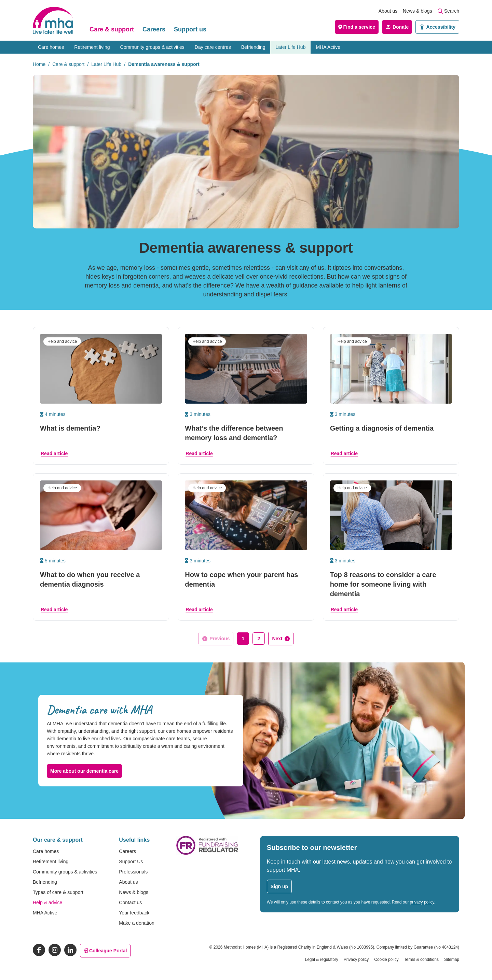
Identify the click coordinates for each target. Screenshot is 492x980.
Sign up (279, 886)
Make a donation (137, 923)
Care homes (51, 47)
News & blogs (418, 11)
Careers (154, 29)
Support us (190, 29)
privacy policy (422, 902)
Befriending (253, 47)
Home (39, 64)
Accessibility (437, 27)
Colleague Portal (105, 951)
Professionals (133, 872)
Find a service (357, 27)
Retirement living (92, 47)
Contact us (130, 902)
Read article (54, 453)
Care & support (112, 29)
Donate (397, 27)
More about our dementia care (84, 771)
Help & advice (47, 902)
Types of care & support (58, 892)
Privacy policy (356, 960)
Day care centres (213, 47)
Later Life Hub (290, 47)
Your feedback (134, 913)
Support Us (131, 862)
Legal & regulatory (321, 960)
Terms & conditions (421, 960)
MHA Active (328, 47)
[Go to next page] (281, 639)
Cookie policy (386, 960)
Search (448, 11)
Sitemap (452, 960)
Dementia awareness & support (164, 64)
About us (388, 11)
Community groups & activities (152, 47)
